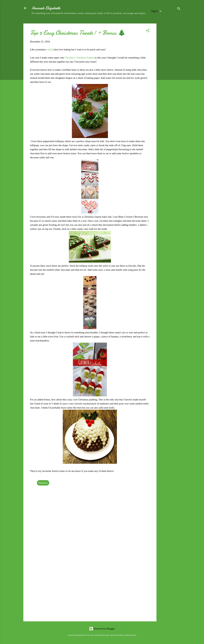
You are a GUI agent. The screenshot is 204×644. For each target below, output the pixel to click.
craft (49, 49)
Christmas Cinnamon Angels (79, 58)
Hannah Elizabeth (46, 8)
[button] (148, 31)
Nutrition (43, 483)
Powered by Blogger (102, 629)
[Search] (179, 9)
